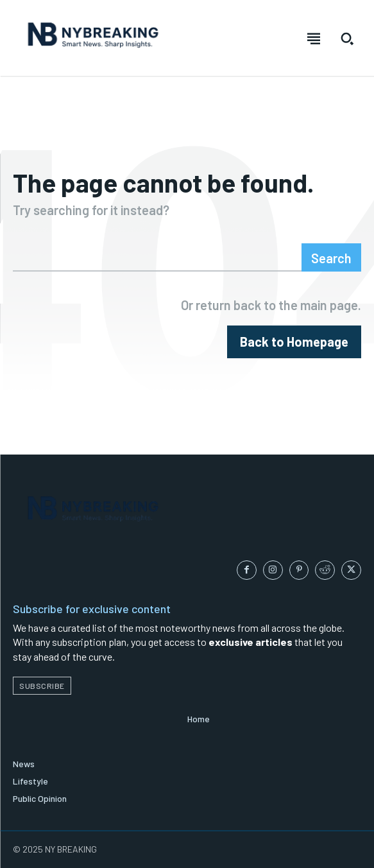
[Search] (331, 257)
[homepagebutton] (294, 342)
